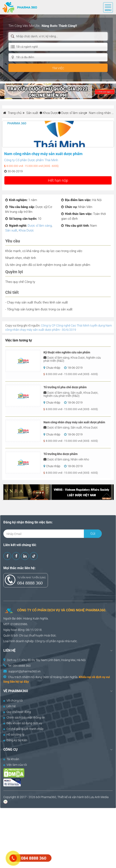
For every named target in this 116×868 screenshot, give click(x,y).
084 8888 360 (30, 583)
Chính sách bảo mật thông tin (24, 718)
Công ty (40, 641)
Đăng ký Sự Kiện (15, 740)
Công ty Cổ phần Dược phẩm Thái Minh (31, 160)
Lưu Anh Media (99, 797)
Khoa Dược (50, 113)
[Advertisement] (58, 838)
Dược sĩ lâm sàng (73, 113)
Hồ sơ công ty (14, 735)
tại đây (24, 682)
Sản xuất (11, 230)
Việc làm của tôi (15, 765)
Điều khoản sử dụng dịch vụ (23, 723)
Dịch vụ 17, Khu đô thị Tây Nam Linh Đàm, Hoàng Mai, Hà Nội (46, 660)
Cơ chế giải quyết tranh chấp (23, 729)
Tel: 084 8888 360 (19, 666)
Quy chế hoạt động (17, 712)
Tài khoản (11, 759)
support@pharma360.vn (24, 671)
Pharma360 (48, 797)
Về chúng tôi (13, 701)
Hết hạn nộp (58, 180)
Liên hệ (9, 706)
